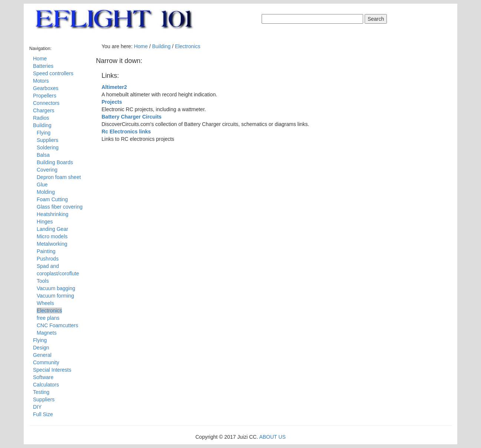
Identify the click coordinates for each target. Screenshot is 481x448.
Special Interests (52, 370)
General (42, 355)
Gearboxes (46, 88)
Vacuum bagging (56, 288)
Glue (42, 185)
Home (40, 59)
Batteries (43, 66)
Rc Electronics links (126, 132)
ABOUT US (272, 437)
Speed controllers (53, 73)
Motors (41, 81)
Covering (47, 170)
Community (46, 362)
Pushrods (48, 259)
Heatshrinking (53, 214)
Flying (44, 133)
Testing (41, 392)
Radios (41, 118)
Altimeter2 (114, 87)
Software (43, 377)
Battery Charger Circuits (132, 117)
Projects (112, 102)
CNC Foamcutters (57, 325)
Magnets (47, 333)
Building (42, 125)
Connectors (46, 103)
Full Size (43, 414)
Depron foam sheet (59, 177)
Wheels (45, 303)
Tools (43, 281)
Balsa (43, 155)
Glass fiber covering (60, 207)
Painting (46, 251)
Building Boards (55, 162)
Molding (46, 192)
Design (41, 348)
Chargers (44, 110)
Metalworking (52, 244)
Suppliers (47, 140)
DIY (37, 407)
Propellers (45, 96)
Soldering (48, 147)
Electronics (49, 311)
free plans (48, 318)
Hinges (45, 222)
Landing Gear (52, 229)
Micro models (52, 236)
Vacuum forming (55, 296)
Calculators (46, 385)
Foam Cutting (52, 199)
